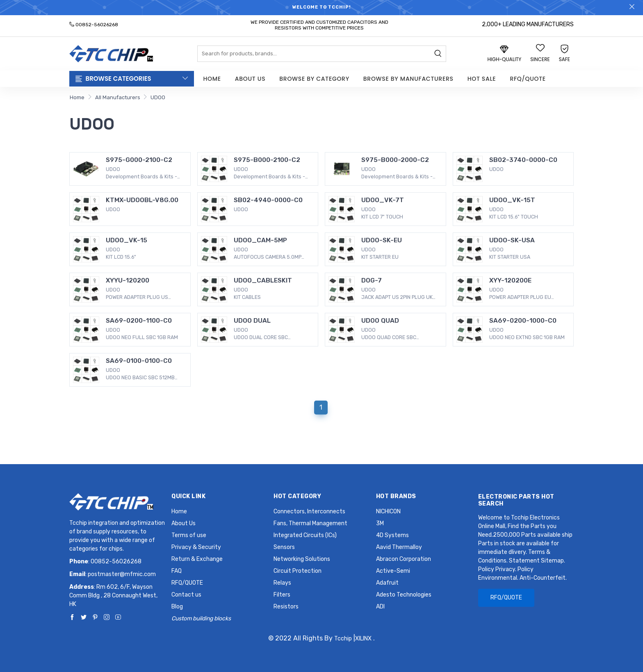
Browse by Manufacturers (408, 79)
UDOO (158, 97)
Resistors (286, 607)
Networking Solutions (302, 559)
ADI (380, 607)
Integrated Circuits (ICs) (305, 535)
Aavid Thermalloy (399, 547)
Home (212, 79)
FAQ (177, 571)
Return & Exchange (197, 559)
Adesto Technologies (404, 595)
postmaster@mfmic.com (122, 574)
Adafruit (387, 583)
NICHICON (388, 511)
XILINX (363, 639)
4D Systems (392, 535)
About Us (250, 79)
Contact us (186, 595)
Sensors (284, 547)
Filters (282, 595)
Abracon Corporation (404, 559)
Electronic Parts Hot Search (516, 500)
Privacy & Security (196, 547)
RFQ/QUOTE (528, 79)
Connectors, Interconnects (309, 511)
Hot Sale (482, 79)
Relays (282, 583)
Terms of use (189, 535)
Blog (177, 607)
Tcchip (343, 639)
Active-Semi (393, 571)
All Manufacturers (118, 97)
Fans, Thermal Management (310, 523)
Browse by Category (314, 79)
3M (380, 523)
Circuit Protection (298, 571)
